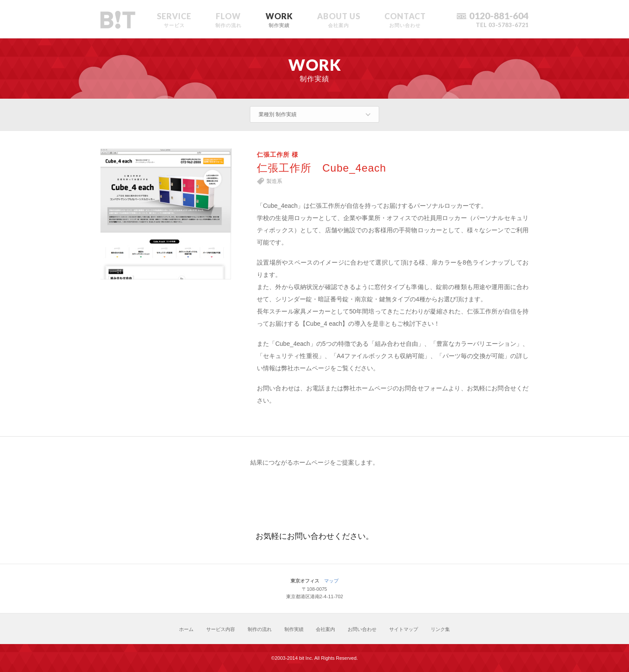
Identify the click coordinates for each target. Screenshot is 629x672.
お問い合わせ (362, 629)
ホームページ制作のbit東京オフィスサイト (118, 20)
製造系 (274, 181)
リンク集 (440, 629)
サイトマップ (404, 629)
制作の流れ (260, 629)
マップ (331, 581)
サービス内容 (221, 629)
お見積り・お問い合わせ (314, 497)
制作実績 (294, 629)
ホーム (186, 629)
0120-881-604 (499, 16)
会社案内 (325, 629)
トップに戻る (514, 629)
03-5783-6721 (508, 25)
